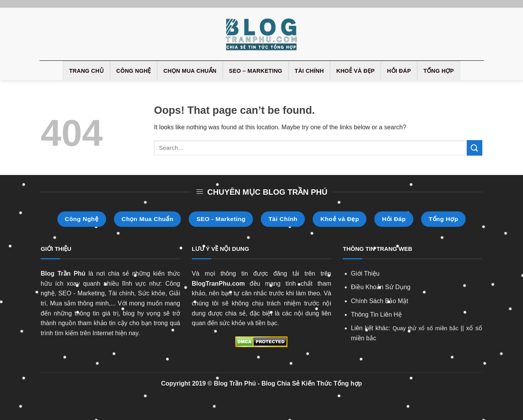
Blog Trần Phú (63, 273)
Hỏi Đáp (399, 71)
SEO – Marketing (256, 71)
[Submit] (475, 148)
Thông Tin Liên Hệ (376, 315)
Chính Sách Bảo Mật (380, 301)
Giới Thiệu (365, 273)
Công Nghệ (134, 71)
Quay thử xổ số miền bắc (425, 328)
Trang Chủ (86, 71)
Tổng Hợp (439, 71)
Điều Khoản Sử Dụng (381, 287)
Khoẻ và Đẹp (355, 71)
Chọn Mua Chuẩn (190, 71)
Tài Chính (309, 71)
